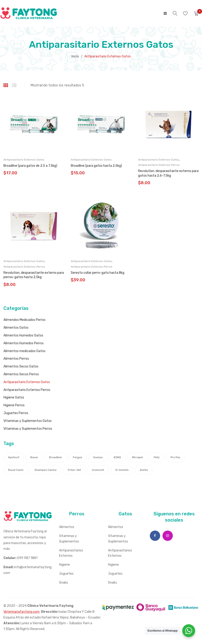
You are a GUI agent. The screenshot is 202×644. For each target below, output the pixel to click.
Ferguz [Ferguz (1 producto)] (77, 457)
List (15, 85)
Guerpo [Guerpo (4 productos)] (98, 457)
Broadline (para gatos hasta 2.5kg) (96, 166)
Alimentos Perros (16, 359)
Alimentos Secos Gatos (21, 366)
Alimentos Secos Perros (21, 374)
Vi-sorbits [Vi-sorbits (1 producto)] (122, 470)
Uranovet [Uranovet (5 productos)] (98, 470)
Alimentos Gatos (16, 328)
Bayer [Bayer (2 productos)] (34, 457)
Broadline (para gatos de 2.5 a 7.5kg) (30, 166)
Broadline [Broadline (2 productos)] (55, 457)
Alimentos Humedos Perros (24, 343)
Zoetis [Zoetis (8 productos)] (144, 470)
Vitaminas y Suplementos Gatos (28, 421)
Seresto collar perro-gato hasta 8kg (98, 273)
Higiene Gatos (14, 397)
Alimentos (67, 527)
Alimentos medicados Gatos (24, 351)
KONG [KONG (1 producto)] (117, 457)
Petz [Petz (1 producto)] (157, 457)
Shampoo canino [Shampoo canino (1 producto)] (46, 470)
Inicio (75, 56)
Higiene (64, 565)
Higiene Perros (14, 405)
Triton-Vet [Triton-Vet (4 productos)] (74, 470)
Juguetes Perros (16, 413)
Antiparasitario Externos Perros (159, 165)
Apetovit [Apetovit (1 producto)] (14, 457)
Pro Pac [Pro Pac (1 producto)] (175, 457)
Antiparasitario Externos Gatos (24, 160)
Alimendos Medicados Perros (24, 320)
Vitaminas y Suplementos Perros (28, 429)
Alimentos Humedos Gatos (23, 335)
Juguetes (66, 574)
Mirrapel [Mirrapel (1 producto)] (137, 457)
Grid (6, 85)
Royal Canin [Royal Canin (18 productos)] (16, 470)
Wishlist (186, 13)
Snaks (64, 583)
